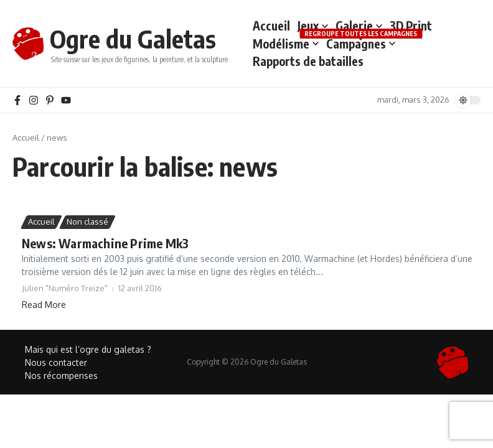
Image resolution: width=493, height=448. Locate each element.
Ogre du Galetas (133, 39)
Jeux (313, 26)
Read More (44, 305)
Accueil (271, 26)
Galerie (359, 26)
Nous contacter (56, 362)
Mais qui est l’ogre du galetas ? (88, 349)
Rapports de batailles (308, 61)
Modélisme (286, 44)
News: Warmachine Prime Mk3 (105, 243)
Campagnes (361, 43)
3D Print (411, 26)
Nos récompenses (61, 376)
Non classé (87, 222)
